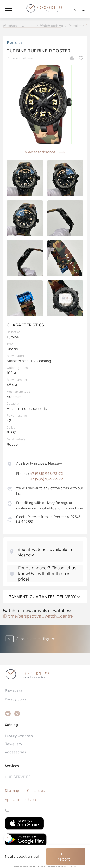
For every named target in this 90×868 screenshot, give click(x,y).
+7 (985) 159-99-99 (47, 479)
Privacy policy (16, 699)
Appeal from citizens (21, 800)
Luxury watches (19, 736)
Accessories (15, 752)
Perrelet (15, 43)
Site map (12, 791)
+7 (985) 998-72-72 (47, 474)
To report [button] (64, 856)
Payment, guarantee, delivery (45, 597)
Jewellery (14, 744)
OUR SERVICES (18, 777)
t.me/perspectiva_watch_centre (41, 616)
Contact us (36, 791)
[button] (9, 9)
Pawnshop (13, 691)
